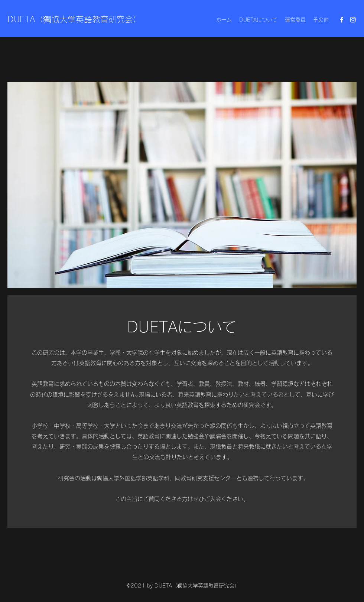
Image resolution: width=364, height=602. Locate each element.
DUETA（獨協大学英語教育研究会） (74, 19)
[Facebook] (342, 20)
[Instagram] (353, 20)
